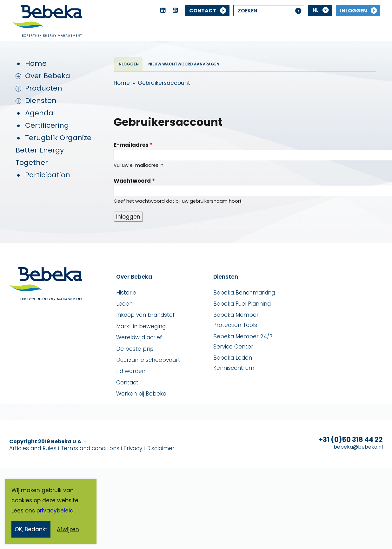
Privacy (133, 448)
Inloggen (353, 11)
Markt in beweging (141, 326)
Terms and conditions (90, 448)
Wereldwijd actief (139, 337)
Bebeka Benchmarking (244, 293)
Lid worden (131, 371)
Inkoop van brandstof (146, 315)
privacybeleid (55, 512)
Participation (48, 175)
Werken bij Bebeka (141, 394)
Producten (44, 88)
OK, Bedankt (31, 531)
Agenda (39, 113)
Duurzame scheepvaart (148, 360)
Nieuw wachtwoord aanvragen (184, 64)
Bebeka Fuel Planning (242, 304)
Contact (203, 11)
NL (316, 10)
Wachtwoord (134, 181)
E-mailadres (133, 145)
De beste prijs (135, 349)
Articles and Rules (33, 448)
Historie (126, 293)
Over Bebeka (48, 76)
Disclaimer (160, 448)
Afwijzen (68, 531)
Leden (124, 304)
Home (36, 63)
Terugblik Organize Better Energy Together (53, 150)
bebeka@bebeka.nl (358, 447)
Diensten (41, 101)
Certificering (47, 125)
